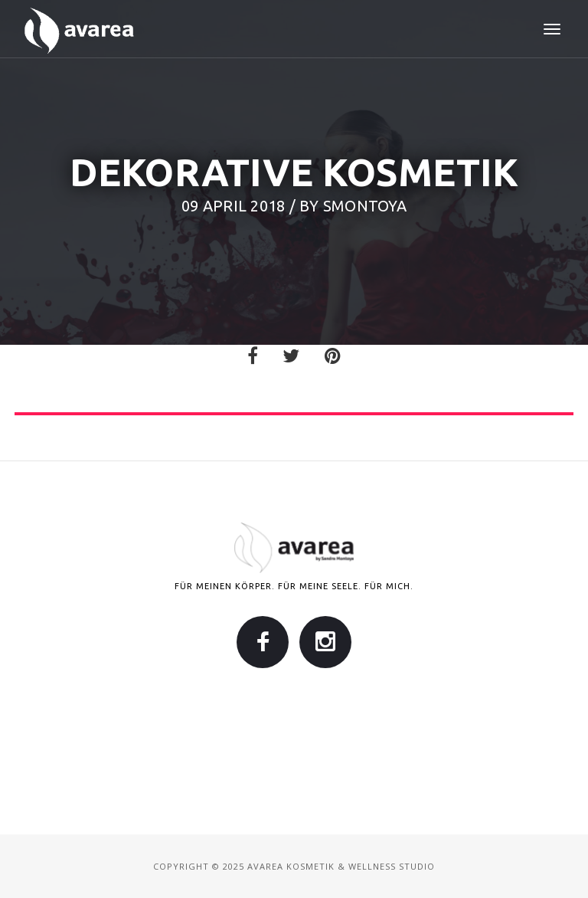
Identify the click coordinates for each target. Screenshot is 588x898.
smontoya (365, 206)
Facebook (263, 642)
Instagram (325, 642)
